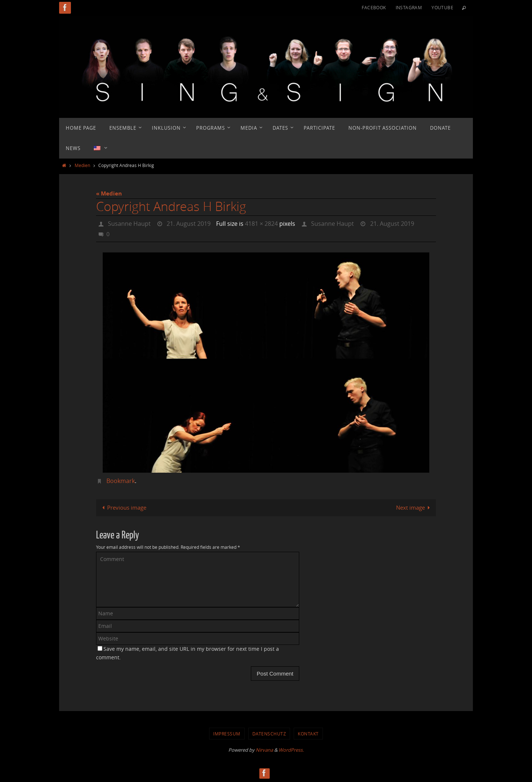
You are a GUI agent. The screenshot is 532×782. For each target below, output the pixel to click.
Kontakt (308, 734)
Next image (414, 507)
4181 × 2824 (261, 224)
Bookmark (121, 481)
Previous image (123, 507)
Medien (82, 165)
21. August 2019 (189, 224)
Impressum (227, 734)
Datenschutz (269, 734)
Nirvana (264, 750)
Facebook (374, 7)
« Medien (109, 193)
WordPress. (291, 750)
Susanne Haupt (129, 224)
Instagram (409, 7)
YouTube (442, 7)
